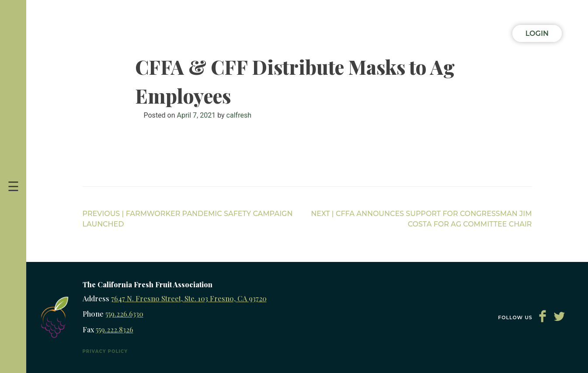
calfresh (239, 115)
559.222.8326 (115, 329)
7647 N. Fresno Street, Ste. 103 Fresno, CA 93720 (189, 298)
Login (537, 33)
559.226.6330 (124, 314)
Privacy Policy (105, 351)
